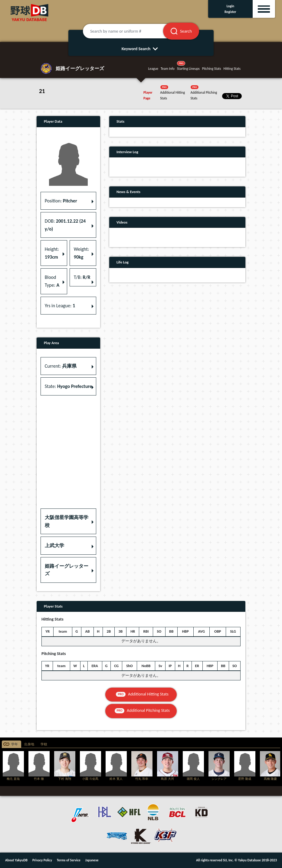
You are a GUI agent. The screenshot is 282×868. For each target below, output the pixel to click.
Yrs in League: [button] (60, 306)
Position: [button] (61, 201)
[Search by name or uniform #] (130, 31)
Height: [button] (52, 253)
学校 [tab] (44, 744)
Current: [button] (61, 366)
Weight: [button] (82, 253)
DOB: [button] (65, 225)
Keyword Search (141, 49)
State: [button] (68, 386)
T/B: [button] (82, 277)
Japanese (92, 860)
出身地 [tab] (29, 744)
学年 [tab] (15, 744)
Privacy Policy (42, 860)
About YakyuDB (16, 860)
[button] (68, 521)
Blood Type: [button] (52, 281)
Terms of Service (69, 860)
